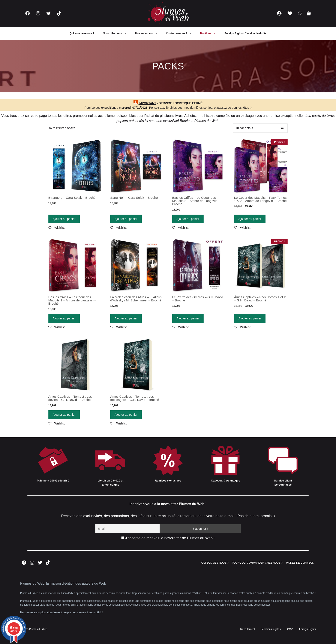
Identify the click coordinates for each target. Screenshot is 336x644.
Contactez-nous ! (181, 33)
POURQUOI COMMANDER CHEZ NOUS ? (257, 563)
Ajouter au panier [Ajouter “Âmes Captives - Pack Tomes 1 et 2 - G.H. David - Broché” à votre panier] (250, 318)
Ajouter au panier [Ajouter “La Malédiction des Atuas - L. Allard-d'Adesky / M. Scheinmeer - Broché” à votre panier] (126, 318)
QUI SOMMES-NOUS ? (215, 563)
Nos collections (117, 33)
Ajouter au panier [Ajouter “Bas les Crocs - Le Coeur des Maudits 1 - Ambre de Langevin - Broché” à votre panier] (64, 318)
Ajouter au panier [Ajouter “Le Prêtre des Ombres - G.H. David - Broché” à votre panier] (188, 318)
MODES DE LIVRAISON (300, 563)
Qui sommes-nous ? (82, 33)
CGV (290, 629)
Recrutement (248, 629)
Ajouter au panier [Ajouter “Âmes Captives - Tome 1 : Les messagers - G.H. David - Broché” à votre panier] (126, 415)
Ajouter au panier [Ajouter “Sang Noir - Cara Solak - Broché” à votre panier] (126, 219)
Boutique (210, 33)
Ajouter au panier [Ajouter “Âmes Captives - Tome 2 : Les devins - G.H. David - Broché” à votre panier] (64, 415)
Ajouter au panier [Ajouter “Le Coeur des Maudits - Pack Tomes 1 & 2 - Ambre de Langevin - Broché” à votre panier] (250, 219)
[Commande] (260, 128)
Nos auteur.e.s (148, 33)
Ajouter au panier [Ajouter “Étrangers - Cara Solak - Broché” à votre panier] (64, 219)
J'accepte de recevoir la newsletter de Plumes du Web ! (168, 538)
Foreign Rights (307, 629)
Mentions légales (271, 629)
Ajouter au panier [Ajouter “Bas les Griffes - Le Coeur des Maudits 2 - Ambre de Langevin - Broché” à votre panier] (188, 219)
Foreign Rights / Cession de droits (245, 33)
